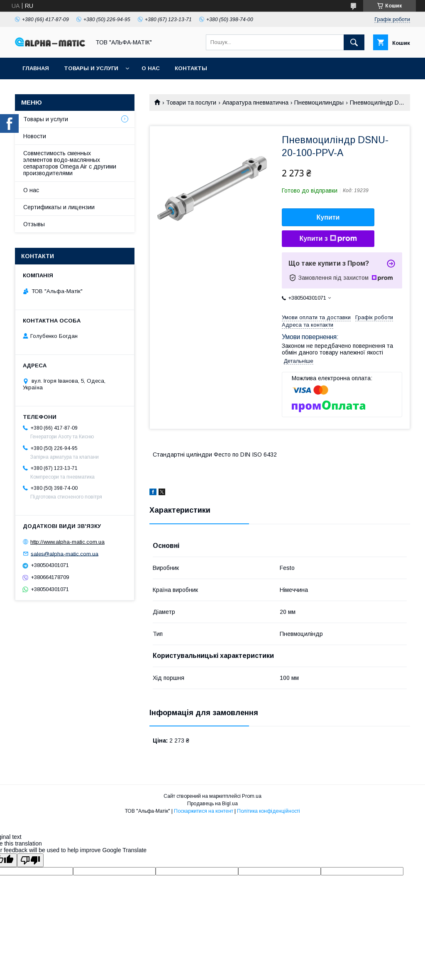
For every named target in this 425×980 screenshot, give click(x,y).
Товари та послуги (191, 103)
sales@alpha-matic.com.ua (65, 554)
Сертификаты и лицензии (59, 207)
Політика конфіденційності (269, 811)
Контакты (191, 68)
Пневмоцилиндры (319, 103)
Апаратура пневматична (255, 103)
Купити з (328, 239)
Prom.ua (252, 796)
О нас (151, 68)
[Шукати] (354, 42)
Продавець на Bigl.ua (212, 804)
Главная (36, 68)
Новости (35, 136)
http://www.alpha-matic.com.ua (67, 542)
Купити (328, 217)
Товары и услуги (91, 68)
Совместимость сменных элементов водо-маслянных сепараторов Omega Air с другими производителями (70, 163)
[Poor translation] (30, 860)
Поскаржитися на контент (204, 811)
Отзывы (34, 224)
